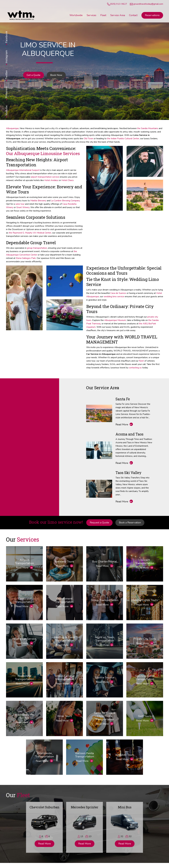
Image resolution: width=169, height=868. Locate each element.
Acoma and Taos (129, 434)
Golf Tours (145, 716)
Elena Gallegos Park (26, 258)
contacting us (135, 368)
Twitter (6, 75)
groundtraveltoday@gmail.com (148, 4)
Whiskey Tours (125, 755)
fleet (141, 361)
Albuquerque (12, 128)
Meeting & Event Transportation (65, 639)
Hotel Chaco (68, 180)
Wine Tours (65, 716)
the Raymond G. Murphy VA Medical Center (30, 233)
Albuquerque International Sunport (23, 170)
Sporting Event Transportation (145, 678)
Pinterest (6, 92)
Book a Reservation (130, 523)
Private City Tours (145, 639)
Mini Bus (125, 807)
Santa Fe (123, 399)
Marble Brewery (38, 201)
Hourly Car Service (24, 639)
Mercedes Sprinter (85, 807)
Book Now (56, 75)
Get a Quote (33, 75)
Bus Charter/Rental (105, 562)
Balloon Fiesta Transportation (85, 755)
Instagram (6, 57)
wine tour (20, 204)
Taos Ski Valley (128, 473)
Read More (124, 424)
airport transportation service (45, 177)
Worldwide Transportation (44, 755)
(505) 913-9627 (119, 4)
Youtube (6, 111)
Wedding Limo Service (24, 716)
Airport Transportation (24, 562)
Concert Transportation (145, 562)
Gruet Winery (23, 207)
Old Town (88, 139)
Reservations (152, 15)
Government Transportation (64, 600)
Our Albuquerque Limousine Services (43, 153)
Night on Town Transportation (105, 639)
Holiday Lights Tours (145, 600)
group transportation (37, 248)
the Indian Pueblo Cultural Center (123, 139)
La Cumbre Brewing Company (65, 201)
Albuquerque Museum (115, 320)
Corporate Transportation (24, 600)
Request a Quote (99, 523)
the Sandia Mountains (148, 128)
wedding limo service (114, 297)
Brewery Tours (65, 562)
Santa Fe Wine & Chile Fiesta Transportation (105, 716)
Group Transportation (105, 600)
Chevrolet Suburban (44, 807)
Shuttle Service (105, 677)
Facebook (6, 37)
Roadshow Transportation (24, 678)
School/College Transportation (64, 678)
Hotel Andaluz (51, 180)
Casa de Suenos (118, 293)
